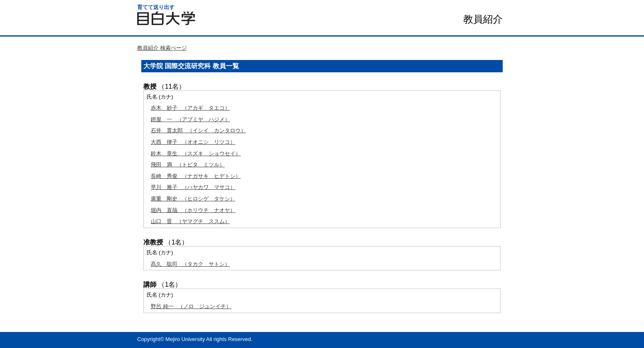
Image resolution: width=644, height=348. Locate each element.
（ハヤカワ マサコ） (193, 187)
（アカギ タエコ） (190, 108)
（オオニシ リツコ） (193, 142)
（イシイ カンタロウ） (198, 130)
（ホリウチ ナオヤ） (193, 210)
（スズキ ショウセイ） (196, 153)
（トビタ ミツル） (188, 165)
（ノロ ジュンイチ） (191, 306)
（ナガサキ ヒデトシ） (196, 176)
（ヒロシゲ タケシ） (193, 199)
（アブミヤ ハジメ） (190, 119)
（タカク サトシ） (190, 264)
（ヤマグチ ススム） (190, 221)
